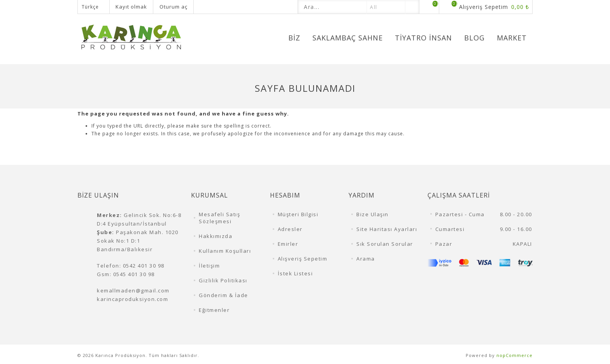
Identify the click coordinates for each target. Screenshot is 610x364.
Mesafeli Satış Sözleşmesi (219, 218)
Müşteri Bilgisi (298, 214)
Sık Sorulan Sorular (385, 244)
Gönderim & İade (223, 295)
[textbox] (332, 7)
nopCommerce (514, 355)
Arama (366, 259)
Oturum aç (174, 7)
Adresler (290, 229)
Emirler (288, 244)
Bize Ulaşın (372, 214)
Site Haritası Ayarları (387, 229)
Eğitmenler (214, 310)
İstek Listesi (295, 273)
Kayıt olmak (131, 7)
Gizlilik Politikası (223, 280)
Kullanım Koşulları (225, 251)
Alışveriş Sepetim (303, 259)
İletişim (209, 266)
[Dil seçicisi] (94, 7)
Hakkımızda (216, 236)
